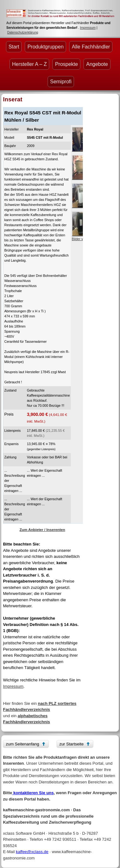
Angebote (97, 64)
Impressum (88, 28)
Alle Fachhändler (91, 47)
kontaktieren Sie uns (33, 793)
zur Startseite (72, 744)
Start (14, 47)
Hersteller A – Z (29, 64)
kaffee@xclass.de (32, 852)
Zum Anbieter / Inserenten (42, 530)
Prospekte (66, 64)
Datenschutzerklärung (23, 32)
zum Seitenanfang (22, 744)
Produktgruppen (45, 47)
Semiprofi (61, 82)
